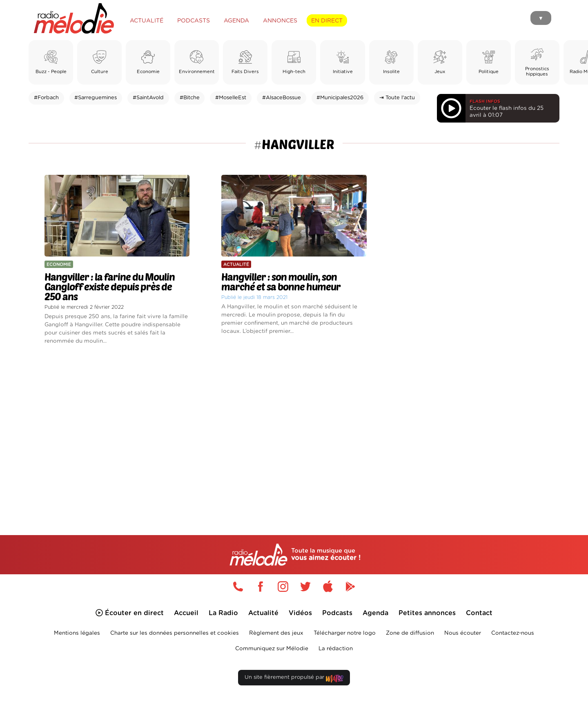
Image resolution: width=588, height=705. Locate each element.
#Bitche (190, 98)
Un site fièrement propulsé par (294, 679)
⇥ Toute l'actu (397, 98)
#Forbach (46, 98)
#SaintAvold (148, 98)
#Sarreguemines (96, 98)
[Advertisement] (294, 431)
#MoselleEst (231, 98)
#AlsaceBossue (282, 98)
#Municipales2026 (340, 98)
